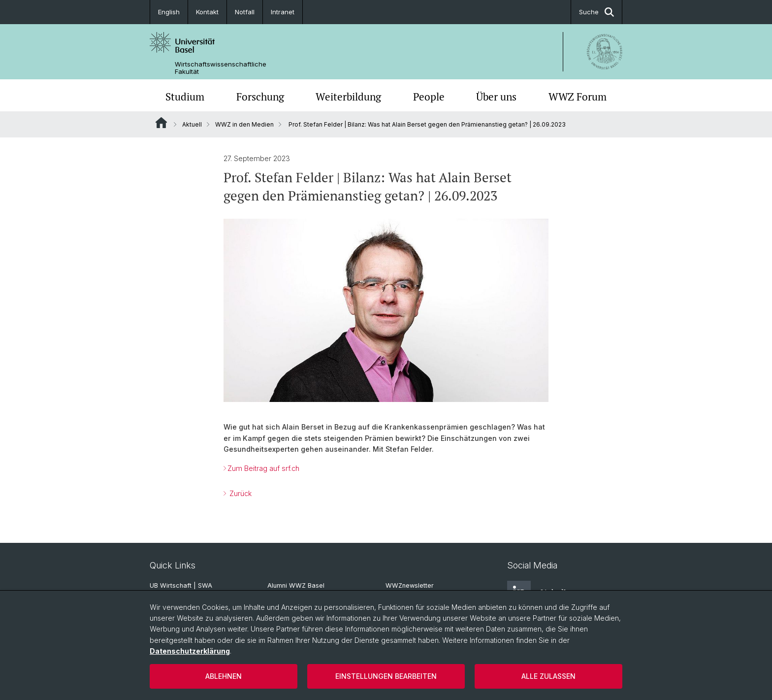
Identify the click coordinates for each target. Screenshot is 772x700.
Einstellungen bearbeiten (386, 676)
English (169, 12)
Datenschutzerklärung (190, 651)
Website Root (161, 123)
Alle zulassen (548, 676)
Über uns (496, 97)
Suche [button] (596, 12)
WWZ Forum (578, 97)
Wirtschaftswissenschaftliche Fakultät (221, 68)
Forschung (260, 97)
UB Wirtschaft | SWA (181, 585)
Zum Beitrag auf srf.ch (263, 468)
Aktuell (192, 124)
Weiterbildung (348, 97)
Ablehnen (224, 676)
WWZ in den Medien (244, 124)
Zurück (240, 493)
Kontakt (207, 12)
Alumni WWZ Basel (296, 585)
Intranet (283, 12)
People (429, 97)
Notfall (245, 12)
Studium (185, 97)
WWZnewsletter (410, 585)
